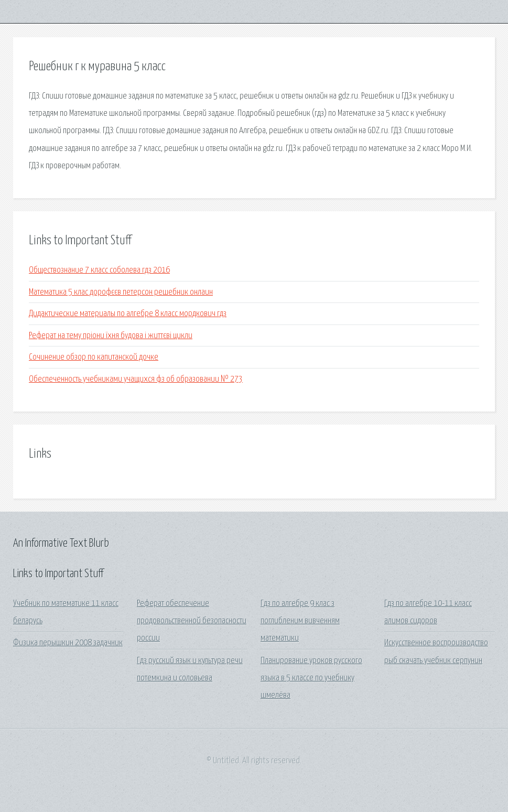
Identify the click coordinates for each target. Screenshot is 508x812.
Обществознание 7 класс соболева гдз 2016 (99, 270)
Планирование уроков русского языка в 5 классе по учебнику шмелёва (311, 678)
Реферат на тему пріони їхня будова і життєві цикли (111, 336)
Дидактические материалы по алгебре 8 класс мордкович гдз (128, 314)
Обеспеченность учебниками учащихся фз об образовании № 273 (136, 379)
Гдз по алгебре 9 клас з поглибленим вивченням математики (300, 621)
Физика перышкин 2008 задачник (68, 643)
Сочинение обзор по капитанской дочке (94, 357)
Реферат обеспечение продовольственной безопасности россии (192, 621)
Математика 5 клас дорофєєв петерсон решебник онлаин (121, 292)
